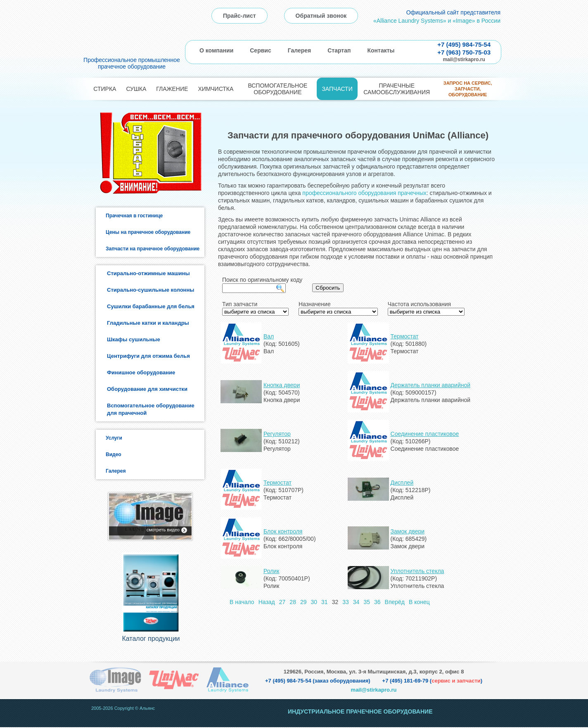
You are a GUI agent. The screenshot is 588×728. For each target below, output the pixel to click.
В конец (419, 602)
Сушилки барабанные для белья (151, 306)
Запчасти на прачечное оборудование (153, 249)
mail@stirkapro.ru (464, 59)
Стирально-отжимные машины (148, 273)
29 (303, 602)
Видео (114, 454)
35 (367, 602)
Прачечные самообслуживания (397, 89)
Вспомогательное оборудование (277, 89)
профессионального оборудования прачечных (364, 193)
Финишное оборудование (141, 372)
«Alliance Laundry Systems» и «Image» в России (437, 21)
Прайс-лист (239, 16)
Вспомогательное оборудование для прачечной (151, 409)
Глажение (172, 89)
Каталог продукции (151, 639)
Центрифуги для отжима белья (148, 356)
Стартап (339, 50)
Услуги (114, 438)
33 (346, 602)
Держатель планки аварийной (431, 385)
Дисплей (402, 483)
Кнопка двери (282, 385)
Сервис (260, 50)
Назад (267, 602)
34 (356, 602)
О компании (216, 50)
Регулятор (277, 434)
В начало (242, 602)
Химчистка (216, 89)
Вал (269, 336)
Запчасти (337, 89)
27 (282, 602)
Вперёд (395, 602)
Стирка (105, 89)
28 (293, 602)
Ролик (271, 571)
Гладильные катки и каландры (148, 323)
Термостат (405, 336)
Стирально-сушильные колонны (151, 290)
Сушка (136, 89)
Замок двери (408, 531)
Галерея (300, 50)
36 (377, 602)
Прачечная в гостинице (134, 216)
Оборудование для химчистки (147, 389)
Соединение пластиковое (425, 434)
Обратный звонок (321, 16)
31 (325, 602)
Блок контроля (283, 531)
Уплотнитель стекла (417, 571)
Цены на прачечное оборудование (148, 232)
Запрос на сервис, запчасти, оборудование (468, 89)
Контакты (381, 50)
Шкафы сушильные (134, 339)
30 (314, 602)
